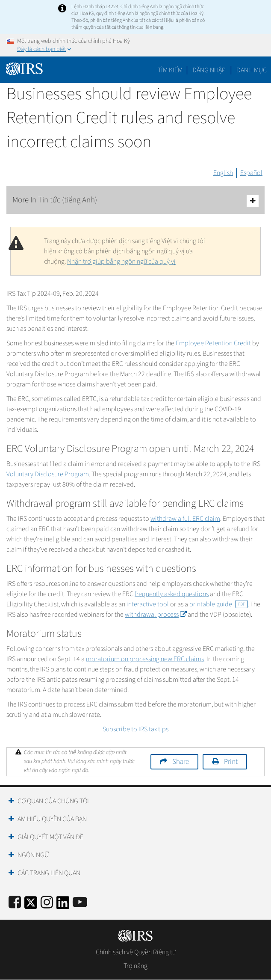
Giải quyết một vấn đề (50, 837)
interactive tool (148, 604)
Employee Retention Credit (213, 343)
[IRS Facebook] (15, 903)
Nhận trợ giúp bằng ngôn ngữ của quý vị (121, 261)
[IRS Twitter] (31, 905)
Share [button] (181, 762)
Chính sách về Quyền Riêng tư (136, 952)
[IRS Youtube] (80, 903)
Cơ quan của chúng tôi (53, 801)
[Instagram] (47, 903)
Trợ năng (135, 966)
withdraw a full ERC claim (185, 519)
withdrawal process (156, 615)
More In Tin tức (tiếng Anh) (135, 200)
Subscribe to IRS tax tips (135, 729)
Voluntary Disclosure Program (48, 474)
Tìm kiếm (170, 70)
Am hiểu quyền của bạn (52, 819)
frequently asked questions (172, 594)
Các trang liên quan (49, 873)
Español (251, 173)
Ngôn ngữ (33, 855)
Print (231, 762)
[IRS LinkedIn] (63, 905)
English (223, 173)
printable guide (218, 604)
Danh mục (252, 70)
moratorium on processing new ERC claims (145, 659)
